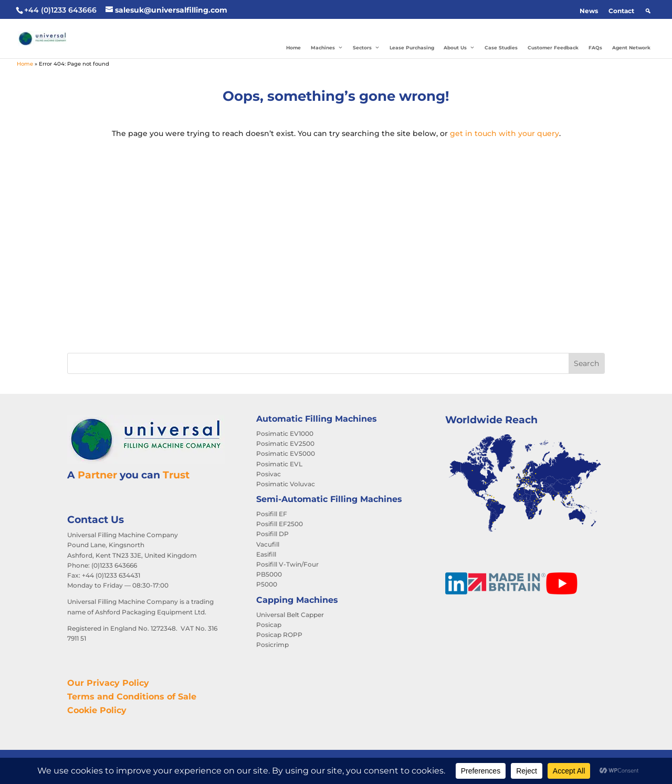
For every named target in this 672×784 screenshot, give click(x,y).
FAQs (595, 48)
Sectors (366, 48)
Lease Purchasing (412, 48)
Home (293, 48)
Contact (621, 11)
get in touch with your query (505, 133)
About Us (459, 48)
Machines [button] (327, 48)
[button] (648, 11)
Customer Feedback (553, 48)
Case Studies (501, 48)
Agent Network (631, 48)
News (589, 11)
